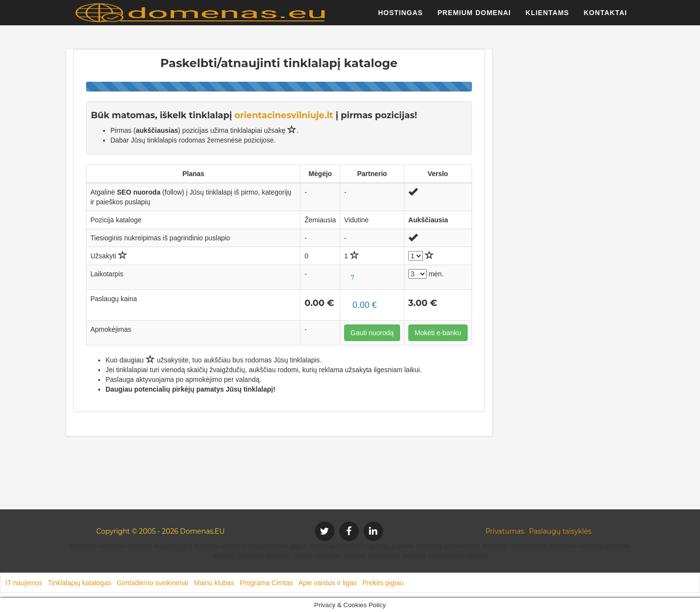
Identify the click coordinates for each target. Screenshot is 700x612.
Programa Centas (266, 583)
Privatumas (505, 531)
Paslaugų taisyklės (560, 531)
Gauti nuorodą (372, 333)
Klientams (547, 17)
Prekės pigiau (383, 583)
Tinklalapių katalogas (79, 583)
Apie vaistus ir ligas (328, 583)
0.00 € (365, 305)
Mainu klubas (214, 583)
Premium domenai (474, 17)
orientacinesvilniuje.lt (284, 115)
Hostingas (401, 17)
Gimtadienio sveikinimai (152, 583)
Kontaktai (605, 17)
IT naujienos (24, 583)
